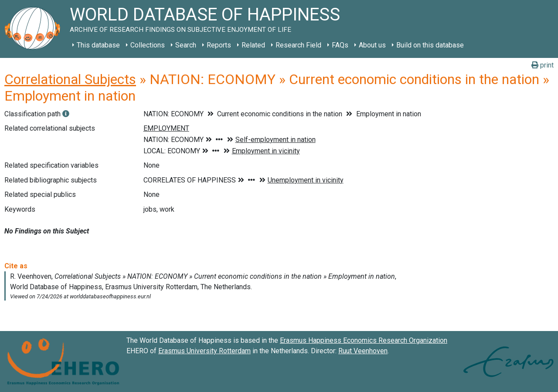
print (543, 65)
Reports (219, 45)
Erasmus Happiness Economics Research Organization (364, 340)
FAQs (340, 45)
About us (372, 45)
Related (253, 45)
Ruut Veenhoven (363, 351)
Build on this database (430, 45)
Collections (148, 45)
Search (186, 45)
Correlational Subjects (70, 79)
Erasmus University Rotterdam (204, 351)
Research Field (298, 45)
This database (98, 45)
